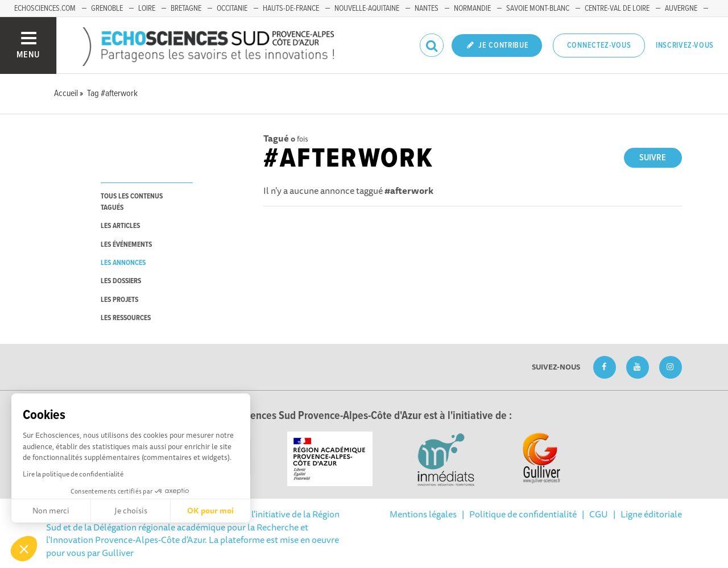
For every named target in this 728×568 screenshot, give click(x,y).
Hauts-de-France (291, 9)
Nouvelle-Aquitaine (367, 9)
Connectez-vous (599, 45)
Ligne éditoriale (651, 514)
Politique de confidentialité (523, 514)
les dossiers (121, 281)
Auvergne (681, 9)
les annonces (123, 263)
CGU (599, 514)
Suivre (653, 158)
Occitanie (232, 9)
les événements (126, 245)
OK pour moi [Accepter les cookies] (210, 511)
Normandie (472, 9)
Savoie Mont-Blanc (538, 9)
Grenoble (107, 9)
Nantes (427, 9)
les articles (120, 226)
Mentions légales (423, 514)
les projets (119, 300)
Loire (147, 9)
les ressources (126, 318)
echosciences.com (45, 9)
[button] (24, 549)
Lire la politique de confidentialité (73, 474)
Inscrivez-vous (685, 45)
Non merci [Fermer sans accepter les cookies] (51, 511)
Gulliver (118, 553)
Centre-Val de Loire (617, 9)
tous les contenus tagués (132, 202)
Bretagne (186, 9)
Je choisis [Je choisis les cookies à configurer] (131, 511)
